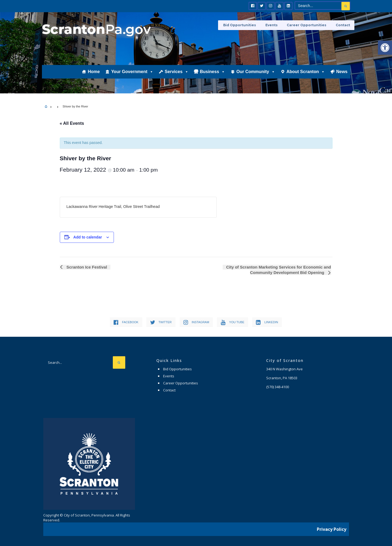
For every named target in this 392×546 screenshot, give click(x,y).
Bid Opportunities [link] (244, 25)
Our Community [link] (256, 75)
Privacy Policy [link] (332, 528)
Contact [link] (343, 25)
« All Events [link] (72, 123)
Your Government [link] (132, 75)
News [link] (342, 75)
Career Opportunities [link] (308, 25)
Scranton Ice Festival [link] (86, 267)
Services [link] (177, 75)
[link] (385, 48)
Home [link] (94, 75)
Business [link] (213, 75)
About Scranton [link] (306, 75)
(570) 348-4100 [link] (278, 387)
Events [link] (274, 25)
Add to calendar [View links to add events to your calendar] (88, 237)
